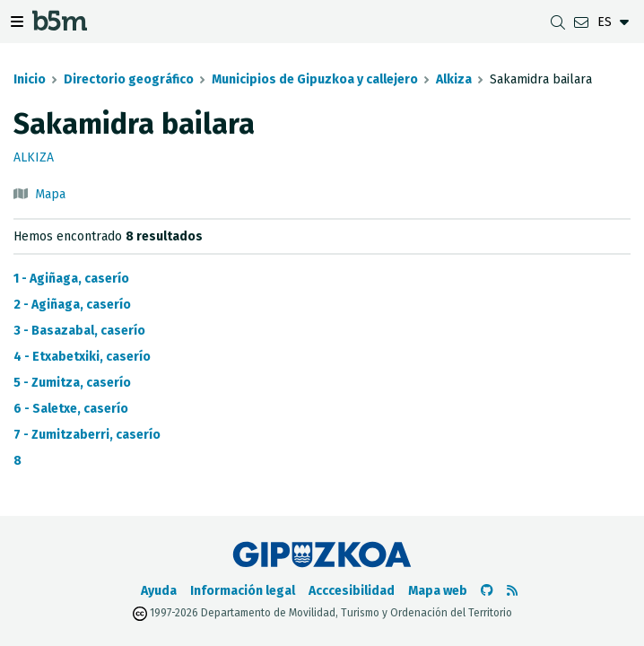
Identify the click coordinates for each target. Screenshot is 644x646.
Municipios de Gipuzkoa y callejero (315, 79)
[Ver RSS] (512, 591)
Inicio (30, 79)
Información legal (243, 591)
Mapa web (438, 591)
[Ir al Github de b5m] (487, 591)
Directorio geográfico (129, 79)
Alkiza (454, 79)
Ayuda (159, 591)
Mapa (50, 194)
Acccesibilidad (352, 591)
